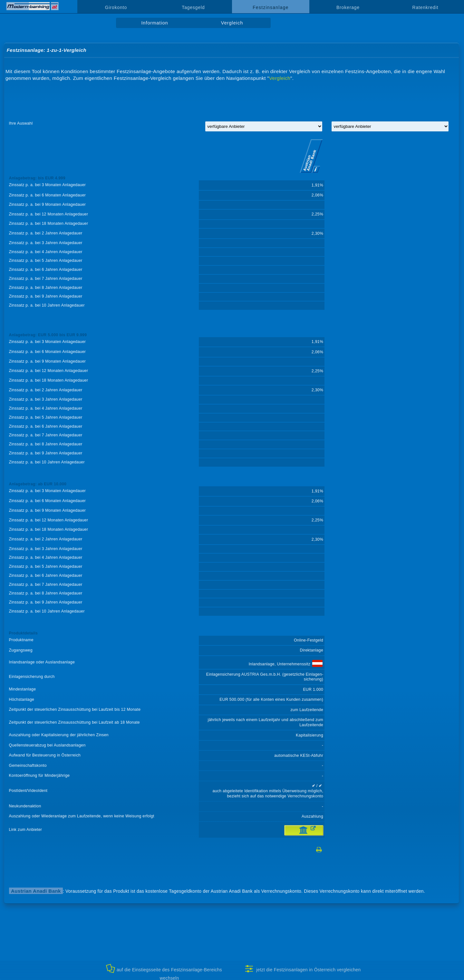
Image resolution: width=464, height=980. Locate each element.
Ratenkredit (425, 7)
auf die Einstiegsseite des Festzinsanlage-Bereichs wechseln (164, 972)
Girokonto (116, 7)
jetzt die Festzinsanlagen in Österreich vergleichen (303, 969)
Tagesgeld (193, 7)
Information (155, 23)
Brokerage (348, 7)
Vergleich (232, 23)
